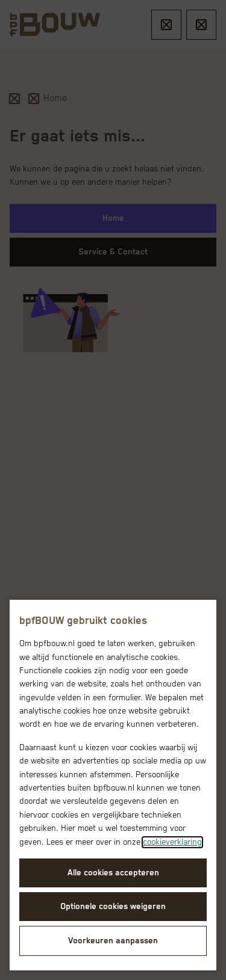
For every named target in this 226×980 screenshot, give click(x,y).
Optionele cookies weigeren (113, 907)
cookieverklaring (172, 842)
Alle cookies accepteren (113, 873)
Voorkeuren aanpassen (113, 941)
